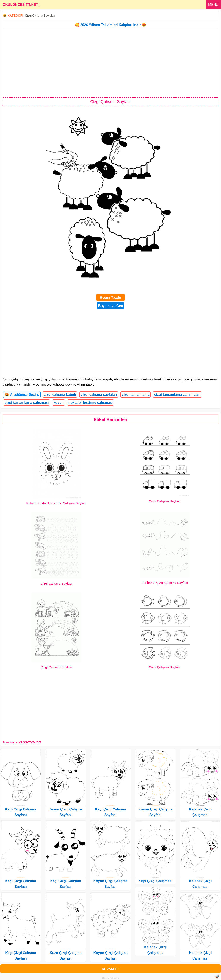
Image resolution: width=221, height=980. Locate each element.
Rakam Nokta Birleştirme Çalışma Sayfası (56, 503)
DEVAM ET (110, 969)
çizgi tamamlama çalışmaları (177, 395)
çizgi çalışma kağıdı (60, 395)
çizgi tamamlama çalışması (27, 403)
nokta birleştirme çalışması (91, 403)
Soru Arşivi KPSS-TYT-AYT (22, 742)
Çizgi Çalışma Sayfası (165, 501)
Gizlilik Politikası (111, 978)
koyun (59, 403)
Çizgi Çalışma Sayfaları (40, 16)
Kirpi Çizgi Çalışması (155, 881)
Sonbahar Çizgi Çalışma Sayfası (165, 583)
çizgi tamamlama (136, 395)
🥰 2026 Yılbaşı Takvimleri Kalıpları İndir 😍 (110, 25)
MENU (213, 5)
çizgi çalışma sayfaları (99, 395)
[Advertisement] (110, 63)
